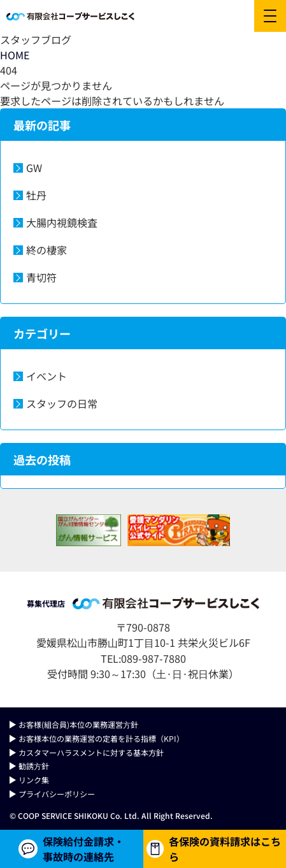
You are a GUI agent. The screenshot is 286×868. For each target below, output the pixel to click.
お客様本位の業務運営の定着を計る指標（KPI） (101, 738)
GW (34, 168)
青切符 (41, 277)
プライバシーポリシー (57, 794)
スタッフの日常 (62, 403)
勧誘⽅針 (34, 766)
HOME (15, 55)
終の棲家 (46, 250)
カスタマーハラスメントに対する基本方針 (91, 752)
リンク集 (34, 780)
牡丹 (36, 195)
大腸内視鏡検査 (62, 222)
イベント (46, 376)
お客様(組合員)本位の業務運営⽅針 (78, 724)
